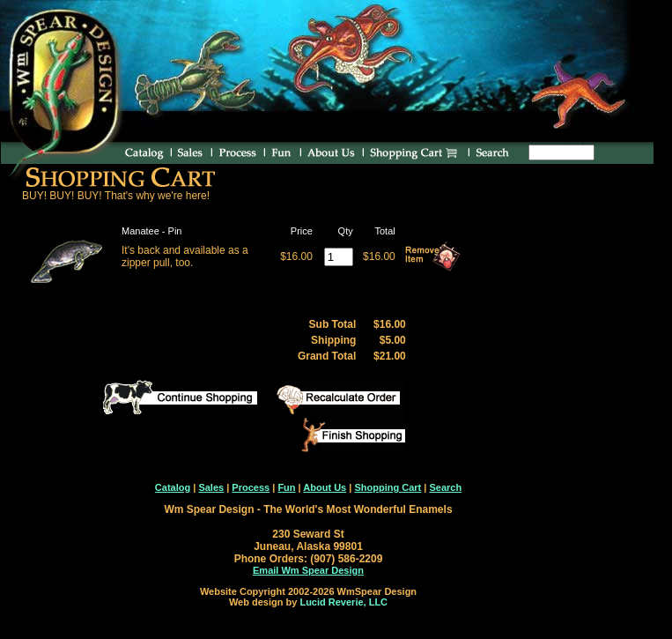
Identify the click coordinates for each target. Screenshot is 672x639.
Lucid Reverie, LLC (343, 602)
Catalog (173, 487)
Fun (286, 487)
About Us (325, 487)
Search (445, 487)
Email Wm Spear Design (308, 570)
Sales (211, 487)
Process (251, 487)
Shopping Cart (388, 487)
